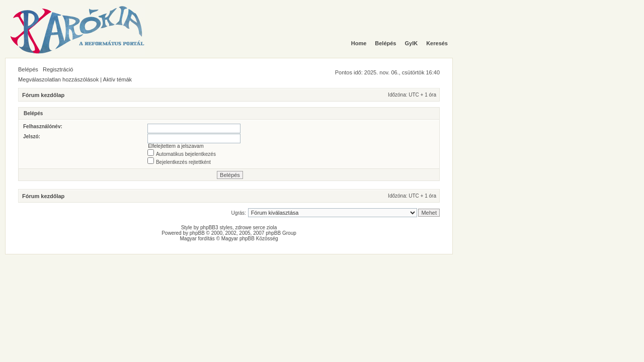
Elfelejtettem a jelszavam (176, 146)
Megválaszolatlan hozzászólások (58, 79)
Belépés (28, 69)
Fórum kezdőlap (43, 95)
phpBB (197, 233)
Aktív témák (117, 79)
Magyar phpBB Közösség (250, 239)
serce (259, 228)
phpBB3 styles (216, 228)
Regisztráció (58, 69)
